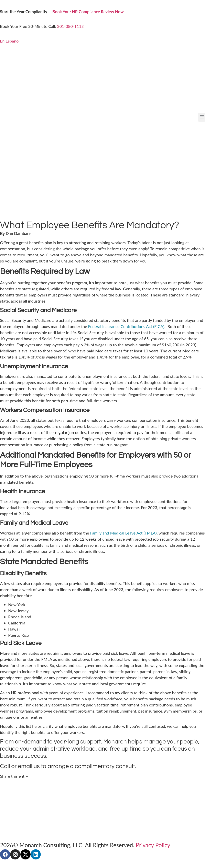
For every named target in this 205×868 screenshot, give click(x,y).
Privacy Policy (153, 845)
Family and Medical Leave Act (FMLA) (123, 533)
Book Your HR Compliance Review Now (88, 12)
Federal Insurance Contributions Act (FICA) (126, 326)
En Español (10, 41)
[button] (202, 117)
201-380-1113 (70, 26)
